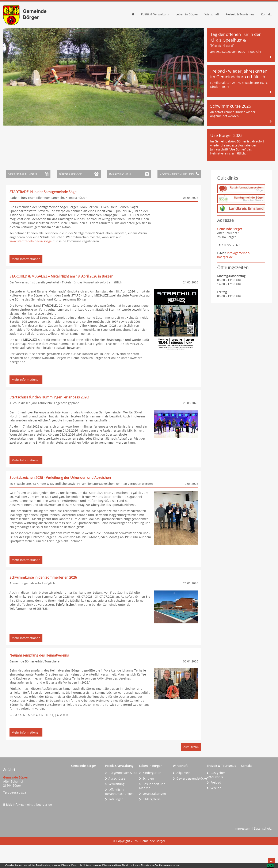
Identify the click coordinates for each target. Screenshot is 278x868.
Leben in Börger (187, 14)
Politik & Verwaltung (155, 14)
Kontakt (266, 14)
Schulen (148, 801)
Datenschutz (263, 851)
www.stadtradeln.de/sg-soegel (31, 241)
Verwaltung (117, 807)
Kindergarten (152, 796)
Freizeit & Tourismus (240, 14)
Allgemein (184, 796)
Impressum (243, 851)
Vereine (216, 811)
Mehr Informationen (26, 282)
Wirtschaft (212, 14)
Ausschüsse (117, 801)
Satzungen (116, 822)
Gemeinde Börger (84, 789)
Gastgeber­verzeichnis (216, 798)
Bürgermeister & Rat (123, 796)
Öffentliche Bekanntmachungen (119, 815)
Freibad (216, 805)
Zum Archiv (191, 770)
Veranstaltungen (154, 817)
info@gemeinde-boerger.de (32, 828)
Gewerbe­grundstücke (192, 801)
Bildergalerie (152, 822)
